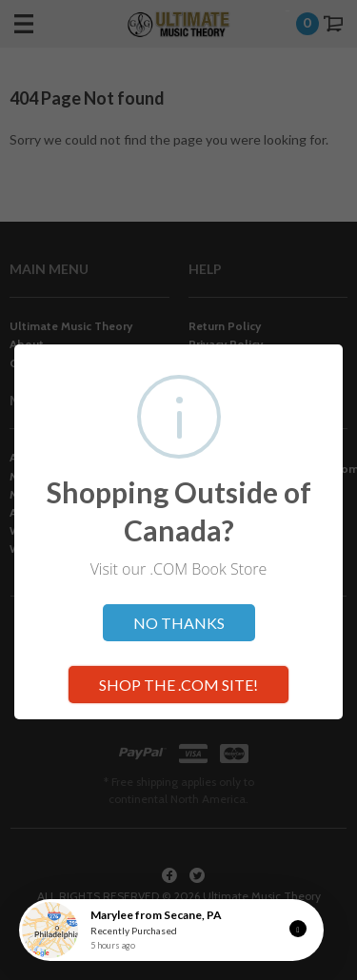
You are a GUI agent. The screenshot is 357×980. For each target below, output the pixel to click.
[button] (298, 929)
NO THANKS (179, 623)
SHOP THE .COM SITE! (178, 685)
